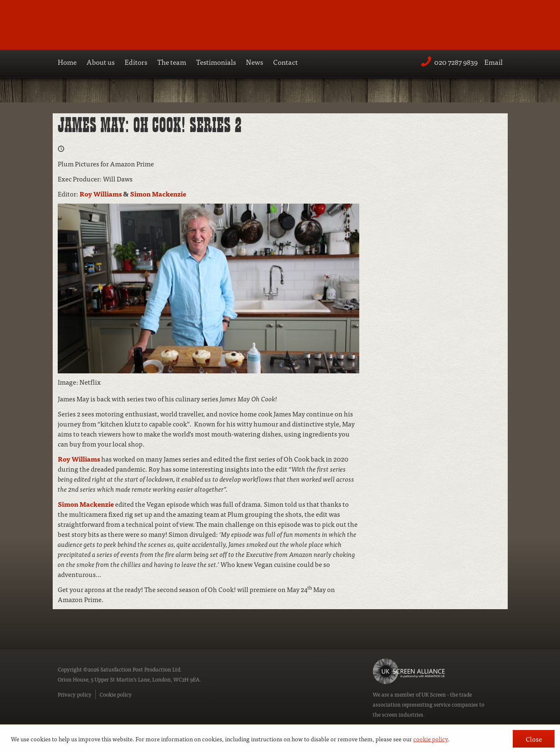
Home (67, 62)
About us (101, 62)
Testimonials (216, 62)
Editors (136, 62)
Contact (285, 62)
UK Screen (434, 694)
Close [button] (534, 739)
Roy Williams (101, 194)
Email (494, 62)
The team (172, 62)
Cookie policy (116, 694)
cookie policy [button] (431, 739)
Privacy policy (75, 694)
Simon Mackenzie (158, 194)
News (254, 62)
